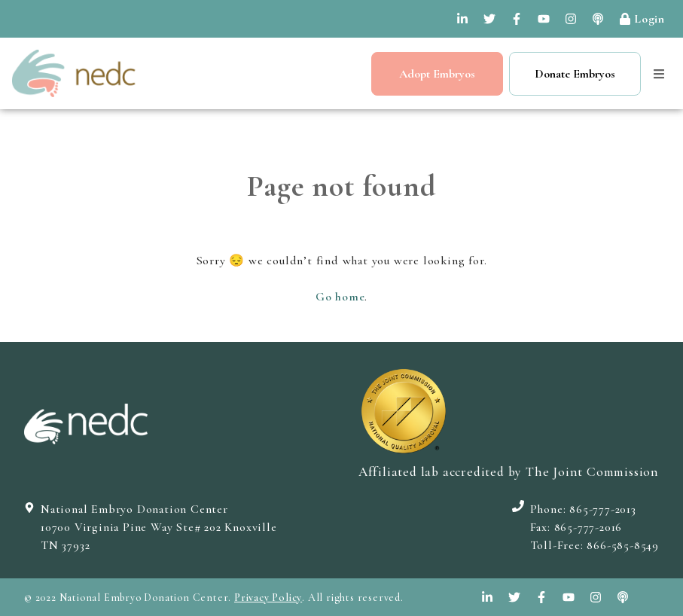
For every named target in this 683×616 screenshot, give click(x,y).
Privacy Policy (268, 598)
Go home (340, 297)
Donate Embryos (575, 74)
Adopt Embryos (437, 74)
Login (642, 19)
